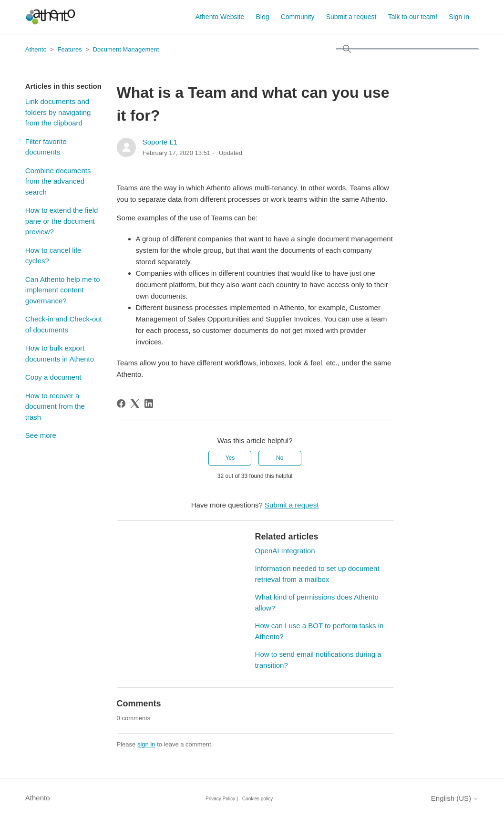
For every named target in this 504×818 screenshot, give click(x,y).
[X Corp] (135, 404)
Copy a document (53, 377)
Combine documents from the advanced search (58, 181)
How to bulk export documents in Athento (60, 353)
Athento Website (220, 17)
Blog (262, 17)
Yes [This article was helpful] (230, 458)
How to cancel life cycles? (53, 256)
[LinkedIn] (149, 404)
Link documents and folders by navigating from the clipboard (58, 112)
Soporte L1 (160, 142)
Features (70, 49)
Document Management (126, 49)
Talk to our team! (413, 17)
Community (298, 17)
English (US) (455, 798)
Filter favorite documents (46, 147)
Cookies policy (257, 799)
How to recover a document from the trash (55, 406)
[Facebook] (121, 404)
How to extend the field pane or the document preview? (62, 221)
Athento (36, 49)
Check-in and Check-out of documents (64, 324)
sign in (146, 744)
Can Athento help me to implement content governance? (63, 290)
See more (41, 435)
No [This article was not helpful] (280, 458)
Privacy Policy (220, 799)
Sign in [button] (459, 17)
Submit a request (351, 17)
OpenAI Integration (285, 551)
